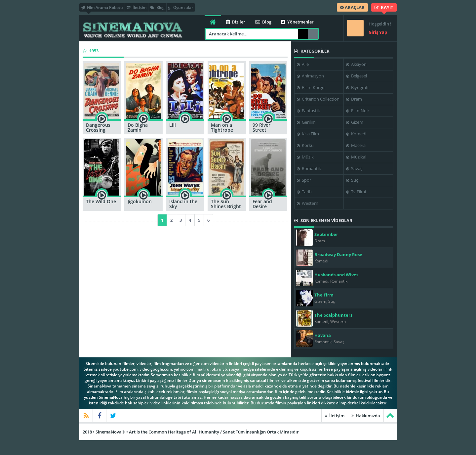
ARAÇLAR (352, 7)
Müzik (305, 157)
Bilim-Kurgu (311, 87)
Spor (304, 180)
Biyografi (357, 87)
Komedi (356, 134)
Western (308, 203)
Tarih (304, 192)
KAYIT (384, 7)
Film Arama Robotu (102, 7)
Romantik (309, 168)
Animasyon (310, 76)
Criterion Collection (318, 99)
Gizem (355, 122)
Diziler (236, 22)
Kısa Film (308, 134)
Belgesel (357, 76)
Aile (303, 64)
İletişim (137, 7)
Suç (352, 180)
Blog (157, 7)
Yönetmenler (297, 22)
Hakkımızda (366, 416)
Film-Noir (358, 111)
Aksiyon (356, 64)
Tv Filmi (356, 192)
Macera (356, 145)
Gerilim (306, 122)
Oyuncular (181, 7)
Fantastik (308, 111)
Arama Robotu (313, 34)
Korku (305, 145)
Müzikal (356, 157)
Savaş (354, 168)
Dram (354, 99)
